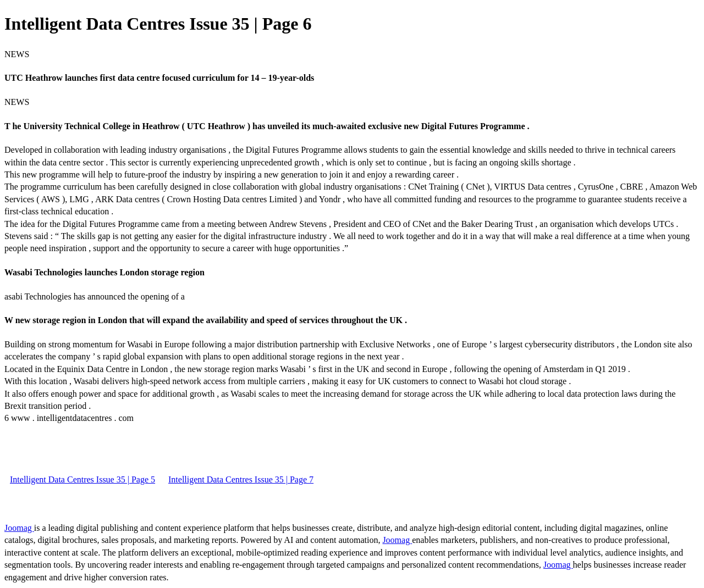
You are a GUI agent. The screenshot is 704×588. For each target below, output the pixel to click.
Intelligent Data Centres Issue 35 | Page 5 (82, 479)
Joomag (19, 528)
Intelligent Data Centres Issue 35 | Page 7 (241, 479)
